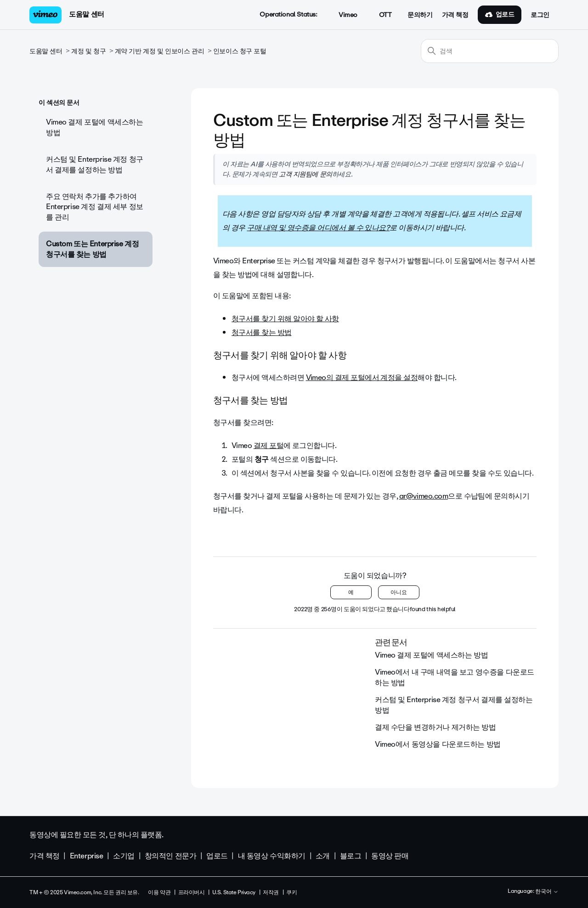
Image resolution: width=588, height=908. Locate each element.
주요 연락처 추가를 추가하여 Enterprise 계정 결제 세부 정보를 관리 (95, 207)
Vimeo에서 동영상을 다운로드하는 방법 (438, 744)
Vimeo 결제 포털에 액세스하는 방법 (94, 127)
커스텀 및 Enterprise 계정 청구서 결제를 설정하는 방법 (95, 164)
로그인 (540, 15)
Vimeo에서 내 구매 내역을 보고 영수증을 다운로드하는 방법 (455, 677)
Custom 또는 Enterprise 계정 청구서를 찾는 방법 (92, 249)
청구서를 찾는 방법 (262, 332)
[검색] (490, 51)
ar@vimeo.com (424, 496)
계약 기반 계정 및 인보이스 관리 (159, 51)
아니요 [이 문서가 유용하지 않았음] (399, 592)
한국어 (547, 892)
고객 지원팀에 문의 (305, 174)
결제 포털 (269, 445)
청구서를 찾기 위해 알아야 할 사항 (285, 319)
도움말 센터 (86, 14)
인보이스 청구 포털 (240, 51)
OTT (380, 15)
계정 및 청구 (88, 51)
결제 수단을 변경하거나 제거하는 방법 (435, 727)
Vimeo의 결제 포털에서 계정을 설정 (362, 377)
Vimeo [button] (343, 15)
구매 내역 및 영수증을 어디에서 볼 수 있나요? (318, 228)
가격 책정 (455, 15)
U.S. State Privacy (234, 892)
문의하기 (420, 15)
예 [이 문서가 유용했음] (351, 592)
